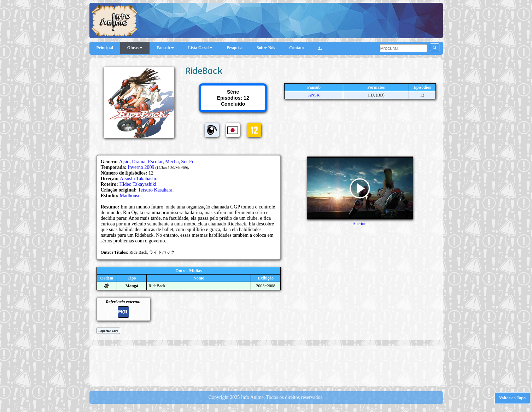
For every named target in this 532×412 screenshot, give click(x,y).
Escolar (155, 162)
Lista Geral (200, 48)
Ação (124, 162)
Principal (105, 48)
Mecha (172, 162)
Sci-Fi (187, 162)
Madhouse (130, 196)
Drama (139, 162)
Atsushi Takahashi (138, 179)
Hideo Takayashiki (138, 184)
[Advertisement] (266, 365)
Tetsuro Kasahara (155, 190)
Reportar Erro (109, 331)
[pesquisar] (403, 48)
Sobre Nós (266, 48)
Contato (296, 48)
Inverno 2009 (141, 167)
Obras (135, 48)
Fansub (165, 48)
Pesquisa (235, 48)
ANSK (314, 95)
